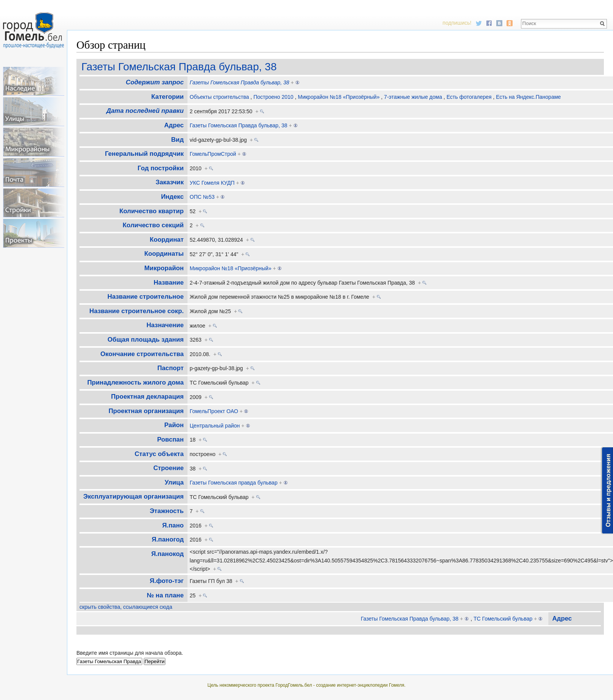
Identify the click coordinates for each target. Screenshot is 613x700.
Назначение (165, 325)
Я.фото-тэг (167, 581)
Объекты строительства (219, 97)
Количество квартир (152, 211)
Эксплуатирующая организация (133, 496)
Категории (168, 97)
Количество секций (153, 225)
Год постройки (161, 168)
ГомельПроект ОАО (214, 411)
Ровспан (170, 439)
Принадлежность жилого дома (135, 382)
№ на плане (165, 595)
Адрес (174, 125)
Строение (168, 468)
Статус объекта (159, 454)
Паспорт (171, 368)
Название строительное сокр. (137, 311)
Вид (177, 140)
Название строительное (146, 297)
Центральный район (215, 426)
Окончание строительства (142, 354)
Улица (174, 482)
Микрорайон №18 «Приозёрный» (339, 97)
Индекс (172, 197)
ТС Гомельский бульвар (503, 619)
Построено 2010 (273, 97)
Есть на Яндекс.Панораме (528, 97)
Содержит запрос (155, 82)
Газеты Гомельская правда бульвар (234, 483)
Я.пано (173, 525)
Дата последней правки (145, 111)
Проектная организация (146, 411)
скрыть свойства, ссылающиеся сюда (126, 607)
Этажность (167, 511)
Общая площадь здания (146, 340)
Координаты (164, 254)
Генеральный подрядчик (144, 154)
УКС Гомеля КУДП (212, 183)
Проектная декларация (147, 397)
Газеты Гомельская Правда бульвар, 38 (179, 67)
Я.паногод (168, 539)
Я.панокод (168, 554)
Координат (167, 240)
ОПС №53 (202, 197)
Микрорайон (164, 268)
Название (169, 283)
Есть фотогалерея (469, 97)
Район (174, 425)
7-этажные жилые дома (413, 97)
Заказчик (170, 182)
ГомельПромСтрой (213, 154)
